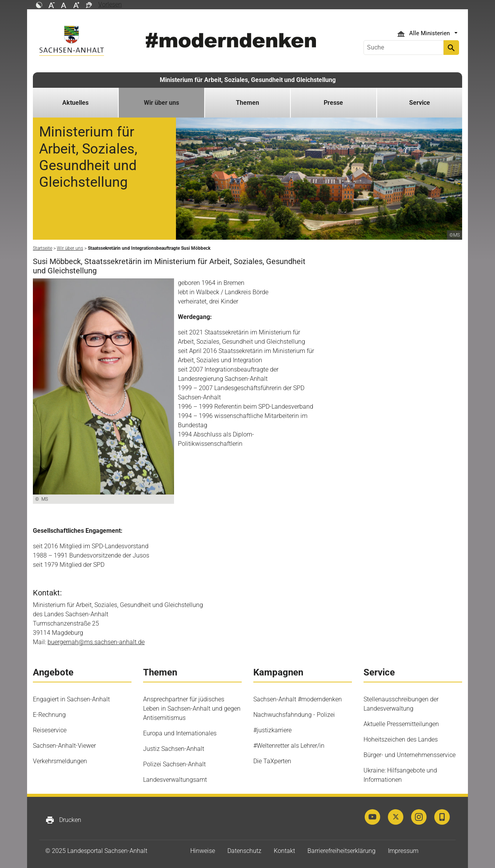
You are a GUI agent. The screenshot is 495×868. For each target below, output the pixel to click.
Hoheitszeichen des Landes (401, 739)
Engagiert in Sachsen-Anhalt (71, 699)
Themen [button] (247, 103)
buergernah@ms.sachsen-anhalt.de (96, 642)
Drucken (63, 820)
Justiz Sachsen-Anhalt (174, 749)
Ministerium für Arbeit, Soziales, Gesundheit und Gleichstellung (248, 80)
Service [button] (420, 103)
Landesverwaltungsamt (175, 780)
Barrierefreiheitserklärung (341, 851)
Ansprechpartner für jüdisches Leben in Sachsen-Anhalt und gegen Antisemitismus (192, 709)
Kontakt (284, 851)
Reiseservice (50, 730)
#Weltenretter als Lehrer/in (289, 746)
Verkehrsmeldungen (60, 761)
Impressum (403, 851)
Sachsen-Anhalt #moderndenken (298, 699)
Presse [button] (333, 103)
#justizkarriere (272, 730)
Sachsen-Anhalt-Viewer (64, 746)
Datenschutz (244, 851)
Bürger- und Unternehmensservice (410, 755)
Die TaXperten (272, 761)
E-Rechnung (49, 715)
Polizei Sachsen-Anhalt (174, 764)
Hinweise (203, 851)
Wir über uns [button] (161, 103)
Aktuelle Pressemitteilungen (401, 724)
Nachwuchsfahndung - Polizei (294, 715)
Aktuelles (75, 103)
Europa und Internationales (180, 733)
